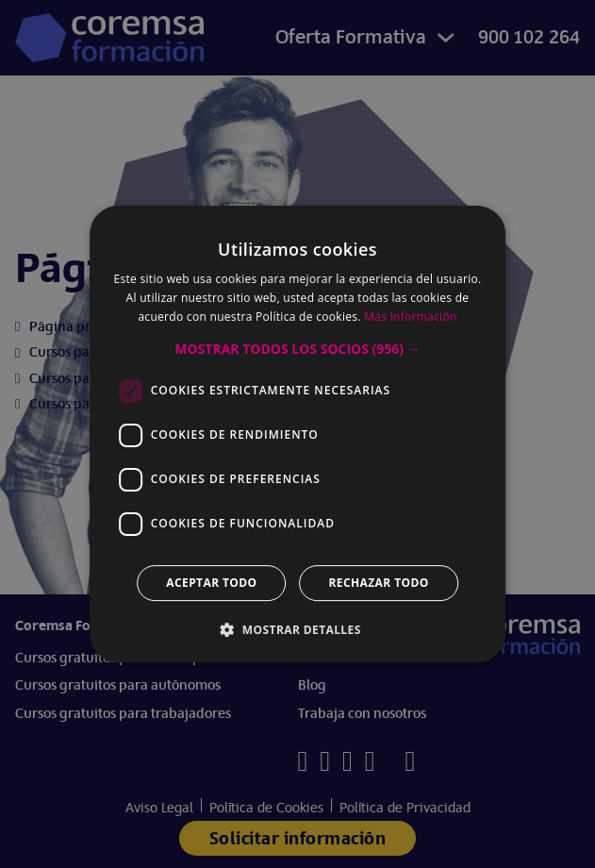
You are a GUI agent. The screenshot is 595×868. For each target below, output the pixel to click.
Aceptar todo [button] (211, 583)
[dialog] (297, 434)
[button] (297, 349)
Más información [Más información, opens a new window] (410, 317)
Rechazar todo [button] (379, 583)
